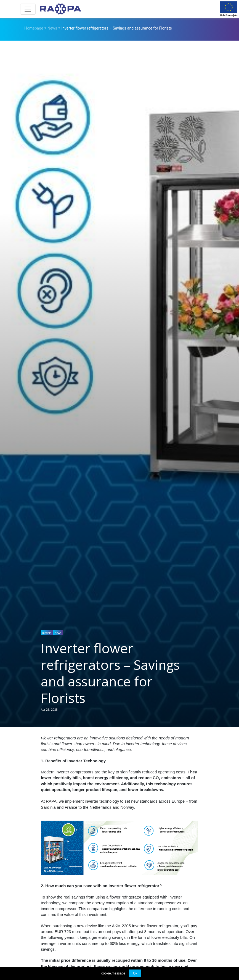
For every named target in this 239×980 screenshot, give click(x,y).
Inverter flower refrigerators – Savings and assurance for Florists (116, 28)
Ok (135, 973)
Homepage (34, 28)
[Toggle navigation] (28, 9)
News (52, 28)
